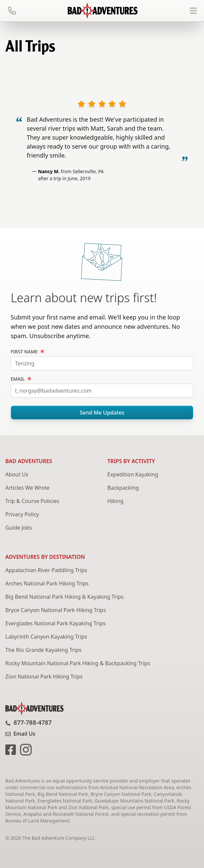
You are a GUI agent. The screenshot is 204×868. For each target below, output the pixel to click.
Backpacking (123, 488)
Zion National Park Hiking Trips (44, 677)
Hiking (115, 501)
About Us (17, 474)
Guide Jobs (19, 528)
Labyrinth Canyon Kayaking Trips (46, 637)
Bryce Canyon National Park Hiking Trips (56, 610)
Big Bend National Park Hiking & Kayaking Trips (64, 597)
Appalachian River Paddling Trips (46, 570)
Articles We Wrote (27, 488)
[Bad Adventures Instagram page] (24, 749)
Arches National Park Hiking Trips (47, 583)
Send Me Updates (102, 413)
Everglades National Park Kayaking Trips (55, 623)
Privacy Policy (22, 514)
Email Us (20, 734)
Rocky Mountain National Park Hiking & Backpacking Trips (78, 663)
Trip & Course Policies (32, 501)
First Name (27, 352)
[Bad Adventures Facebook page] (11, 749)
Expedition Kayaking (133, 474)
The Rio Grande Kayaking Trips (43, 650)
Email (21, 379)
